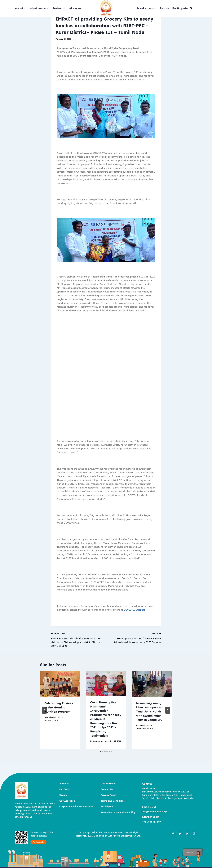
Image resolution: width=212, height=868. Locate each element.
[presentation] (60, 684)
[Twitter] (180, 834)
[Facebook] (173, 834)
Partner (59, 8)
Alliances (75, 8)
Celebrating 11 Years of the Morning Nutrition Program (59, 707)
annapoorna (145, 725)
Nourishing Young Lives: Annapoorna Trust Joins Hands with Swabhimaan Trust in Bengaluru (149, 711)
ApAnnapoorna (54, 717)
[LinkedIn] (187, 834)
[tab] (100, 752)
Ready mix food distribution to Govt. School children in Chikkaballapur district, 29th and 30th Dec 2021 (77, 639)
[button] (191, 8)
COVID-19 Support (134, 610)
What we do (39, 8)
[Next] (168, 710)
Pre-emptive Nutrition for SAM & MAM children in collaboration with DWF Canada (135, 638)
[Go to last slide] (44, 710)
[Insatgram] (194, 834)
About (20, 8)
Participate (180, 8)
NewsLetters (145, 8)
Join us (164, 8)
